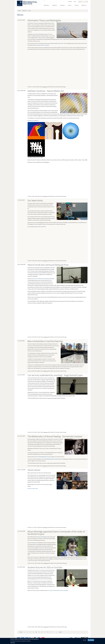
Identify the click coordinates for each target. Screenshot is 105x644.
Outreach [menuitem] (62, 5)
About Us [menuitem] (84, 5)
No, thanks (91, 640)
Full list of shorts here (33, 489)
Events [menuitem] (70, 5)
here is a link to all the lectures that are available (57, 590)
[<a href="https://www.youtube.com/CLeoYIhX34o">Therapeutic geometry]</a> (36, 243)
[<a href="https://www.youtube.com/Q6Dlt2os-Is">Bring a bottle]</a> (53, 243)
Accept (85, 640)
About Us (25, 11)
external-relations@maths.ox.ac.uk (42, 457)
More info (13, 643)
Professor (35, 279)
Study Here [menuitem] (46, 5)
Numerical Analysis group (46, 279)
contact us (45, 87)
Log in (75, 2)
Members (70, 2)
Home (19, 11)
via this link (43, 227)
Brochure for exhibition (33, 120)
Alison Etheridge (42, 537)
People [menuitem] (76, 5)
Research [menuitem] (54, 5)
